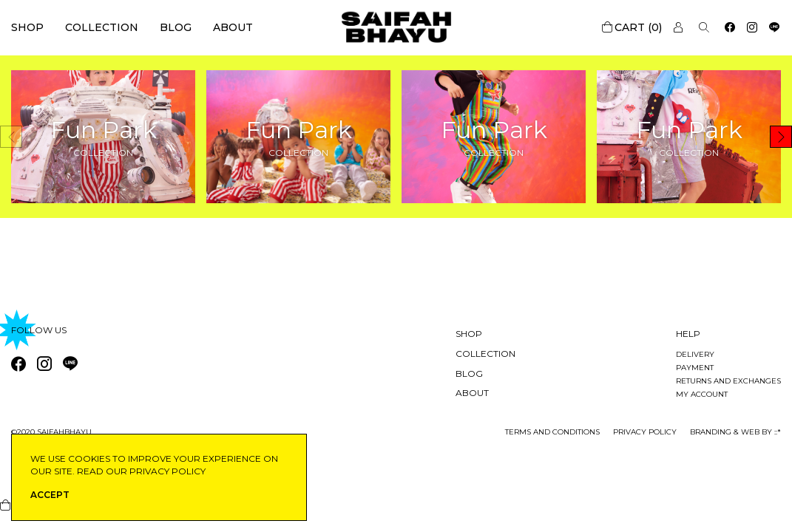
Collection (102, 27)
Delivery (695, 354)
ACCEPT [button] (50, 495)
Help (688, 334)
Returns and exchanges (728, 381)
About (233, 27)
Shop (27, 27)
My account (702, 394)
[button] (781, 137)
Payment (695, 368)
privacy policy (645, 432)
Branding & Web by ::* (735, 432)
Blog (176, 27)
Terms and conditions (552, 432)
